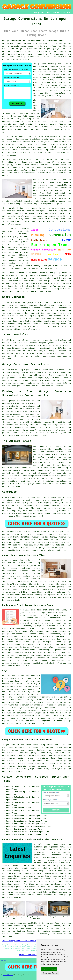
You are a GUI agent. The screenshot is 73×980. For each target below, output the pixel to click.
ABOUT (49, 13)
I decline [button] (53, 969)
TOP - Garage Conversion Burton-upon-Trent (24, 941)
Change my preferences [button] (50, 973)
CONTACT (56, 13)
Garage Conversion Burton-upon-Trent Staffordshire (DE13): (34, 41)
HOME (36, 13)
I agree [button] (45, 969)
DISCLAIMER (66, 13)
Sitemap (4, 960)
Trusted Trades (8, 975)
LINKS (42, 13)
